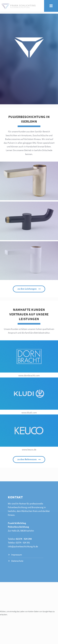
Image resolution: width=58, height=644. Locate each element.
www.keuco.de (29, 450)
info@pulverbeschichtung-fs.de (23, 546)
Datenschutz (17, 561)
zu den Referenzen (27, 459)
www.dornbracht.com (29, 375)
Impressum (17, 555)
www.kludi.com (29, 413)
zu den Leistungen (27, 289)
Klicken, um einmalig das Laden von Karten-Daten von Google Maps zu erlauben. (27, 613)
